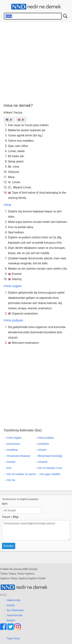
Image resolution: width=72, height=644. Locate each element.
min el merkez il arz (50, 468)
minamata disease (18, 456)
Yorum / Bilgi (10, 517)
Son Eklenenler (15, 610)
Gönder (9, 546)
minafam (43, 444)
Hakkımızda (14, 600)
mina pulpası (13, 320)
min (9, 468)
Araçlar (11, 605)
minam (42, 450)
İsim (5, 504)
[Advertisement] (36, 62)
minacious (13, 444)
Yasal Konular (15, 615)
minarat (43, 462)
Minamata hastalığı (50, 456)
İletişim (11, 620)
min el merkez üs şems (21, 474)
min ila (11, 480)
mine (7, 205)
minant (11, 462)
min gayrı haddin (50, 474)
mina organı (13, 286)
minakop (12, 450)
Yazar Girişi (13, 638)
